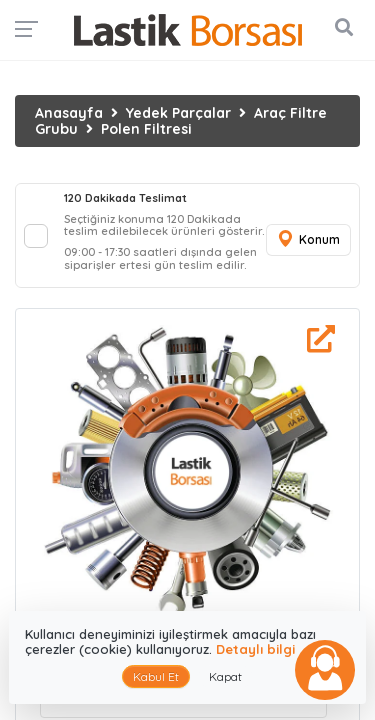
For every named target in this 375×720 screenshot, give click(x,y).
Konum (308, 239)
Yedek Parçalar (178, 113)
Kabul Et (156, 676)
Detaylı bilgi (255, 649)
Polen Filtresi (146, 129)
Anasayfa (69, 113)
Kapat (225, 676)
